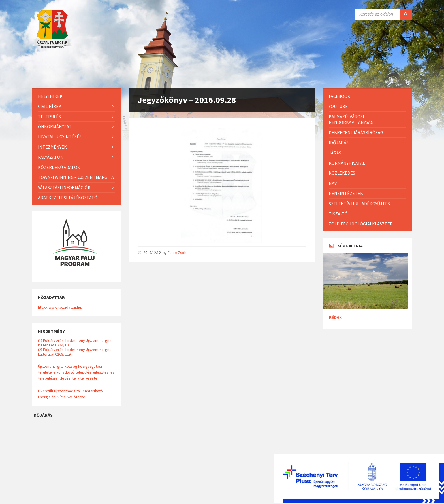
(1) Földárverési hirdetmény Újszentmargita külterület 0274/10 (75, 343)
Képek (335, 317)
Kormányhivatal (347, 163)
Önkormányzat (55, 126)
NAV (333, 183)
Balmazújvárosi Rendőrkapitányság (351, 119)
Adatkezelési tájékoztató (68, 198)
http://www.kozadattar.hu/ (60, 307)
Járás (335, 153)
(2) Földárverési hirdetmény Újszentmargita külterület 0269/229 (75, 352)
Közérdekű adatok (59, 167)
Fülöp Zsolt (177, 253)
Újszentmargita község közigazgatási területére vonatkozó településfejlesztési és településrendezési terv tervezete (76, 372)
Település (49, 117)
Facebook (340, 96)
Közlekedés (342, 173)
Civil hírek (50, 106)
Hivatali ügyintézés (60, 137)
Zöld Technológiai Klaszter (361, 224)
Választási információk (64, 187)
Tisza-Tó (338, 214)
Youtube (338, 106)
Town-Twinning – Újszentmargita (76, 177)
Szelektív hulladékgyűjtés (359, 204)
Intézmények (52, 147)
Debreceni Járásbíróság (356, 132)
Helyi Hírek (50, 96)
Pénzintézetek (346, 193)
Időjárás (339, 143)
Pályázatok (51, 157)
